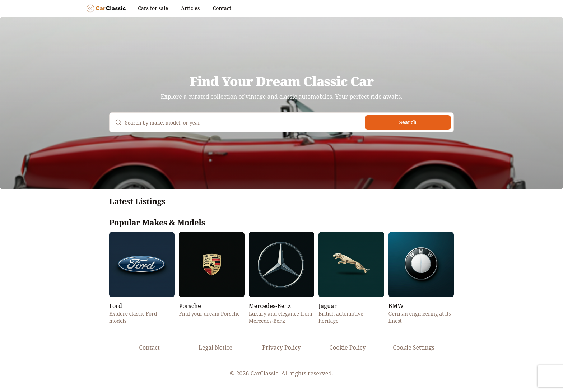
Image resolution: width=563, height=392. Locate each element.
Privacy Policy (281, 347)
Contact (222, 8)
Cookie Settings (413, 347)
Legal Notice (215, 347)
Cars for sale (153, 8)
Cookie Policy (347, 347)
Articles (190, 8)
